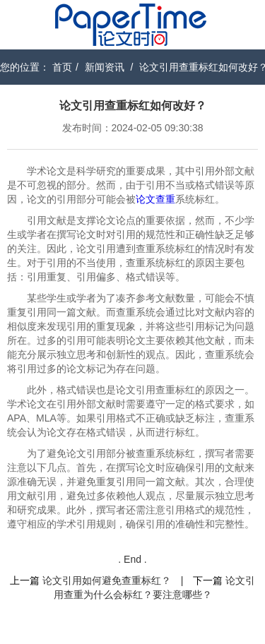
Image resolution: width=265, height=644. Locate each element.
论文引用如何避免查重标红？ (107, 580)
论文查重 (155, 199)
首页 (62, 67)
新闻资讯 (105, 67)
